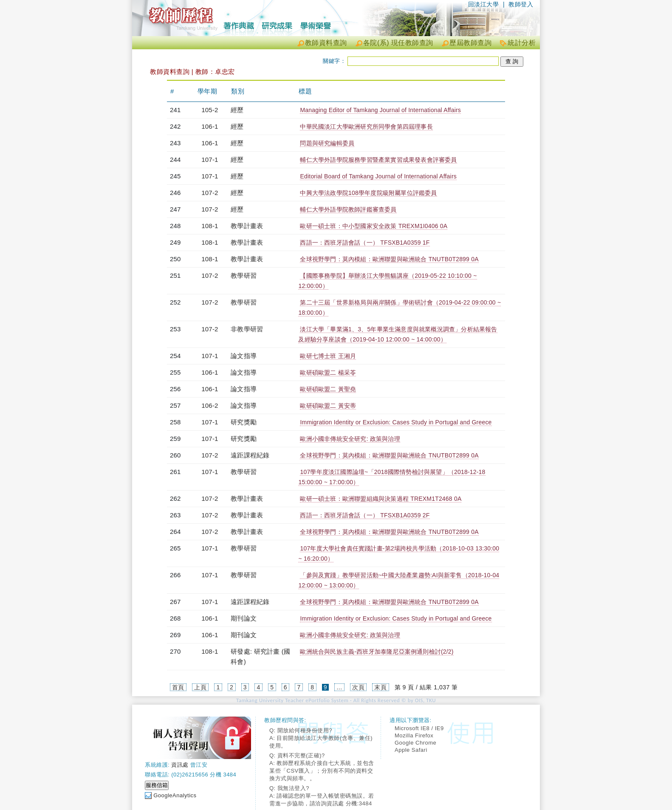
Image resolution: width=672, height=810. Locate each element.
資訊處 (180, 765)
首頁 (178, 687)
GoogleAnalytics (175, 795)
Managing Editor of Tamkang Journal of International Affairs (380, 110)
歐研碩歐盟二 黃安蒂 (328, 406)
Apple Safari (411, 750)
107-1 (210, 159)
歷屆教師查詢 (470, 43)
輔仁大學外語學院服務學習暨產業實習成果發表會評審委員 (378, 160)
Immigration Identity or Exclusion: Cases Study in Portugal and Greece (396, 422)
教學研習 (244, 275)
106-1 (210, 126)
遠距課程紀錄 (250, 455)
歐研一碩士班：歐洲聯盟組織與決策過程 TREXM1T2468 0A (381, 499)
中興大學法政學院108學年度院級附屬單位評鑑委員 (368, 193)
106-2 (210, 405)
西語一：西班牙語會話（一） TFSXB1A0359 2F (365, 515)
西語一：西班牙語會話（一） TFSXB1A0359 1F (365, 243)
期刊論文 (244, 618)
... (339, 687)
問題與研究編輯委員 (327, 143)
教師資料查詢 (326, 43)
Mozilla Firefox (414, 735)
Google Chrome (415, 743)
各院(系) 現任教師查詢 (398, 43)
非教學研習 (247, 329)
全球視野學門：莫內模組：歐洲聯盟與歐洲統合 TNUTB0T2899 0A (389, 259)
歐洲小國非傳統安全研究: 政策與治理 (350, 439)
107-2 (210, 193)
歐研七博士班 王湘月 (328, 356)
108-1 (210, 226)
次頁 (358, 687)
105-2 (210, 110)
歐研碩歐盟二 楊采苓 (328, 373)
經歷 (237, 110)
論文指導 (244, 356)
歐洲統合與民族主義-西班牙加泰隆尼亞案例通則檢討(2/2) (377, 652)
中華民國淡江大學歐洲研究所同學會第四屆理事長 (366, 127)
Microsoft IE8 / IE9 (419, 728)
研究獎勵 (244, 422)
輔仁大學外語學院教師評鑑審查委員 (348, 209)
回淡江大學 (484, 4)
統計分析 (522, 43)
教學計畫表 (247, 226)
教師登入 (521, 4)
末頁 (380, 687)
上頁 (200, 687)
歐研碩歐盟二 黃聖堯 (328, 389)
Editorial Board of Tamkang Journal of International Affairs (378, 176)
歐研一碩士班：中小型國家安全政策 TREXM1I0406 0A (374, 226)
